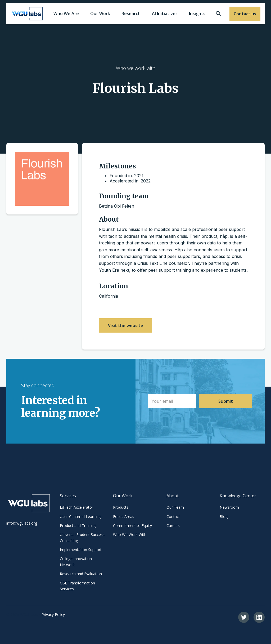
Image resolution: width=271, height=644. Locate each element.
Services (68, 496)
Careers (173, 526)
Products (121, 507)
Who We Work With (130, 535)
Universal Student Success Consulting (82, 537)
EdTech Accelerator (76, 507)
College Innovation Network (76, 562)
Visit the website (126, 325)
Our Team (175, 507)
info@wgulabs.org (22, 523)
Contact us (245, 14)
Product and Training (78, 526)
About (173, 496)
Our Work (123, 496)
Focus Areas (124, 516)
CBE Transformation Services (77, 586)
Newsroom (229, 507)
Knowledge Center (238, 496)
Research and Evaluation (81, 574)
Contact (173, 516)
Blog (224, 516)
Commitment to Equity (132, 526)
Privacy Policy (53, 614)
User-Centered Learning (80, 516)
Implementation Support (81, 550)
